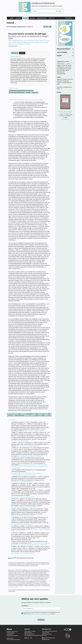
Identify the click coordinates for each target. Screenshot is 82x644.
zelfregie (28, 93)
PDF (47, 27)
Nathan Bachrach (34, 41)
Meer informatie (65, 119)
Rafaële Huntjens (25, 44)
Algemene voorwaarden (12, 636)
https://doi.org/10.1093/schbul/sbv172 (21, 524)
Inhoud (25, 18)
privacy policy (47, 614)
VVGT (72, 64)
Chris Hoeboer (13, 42)
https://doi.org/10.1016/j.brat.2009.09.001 (22, 482)
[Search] (44, 11)
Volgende (30, 415)
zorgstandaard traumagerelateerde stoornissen (21, 91)
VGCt (65, 64)
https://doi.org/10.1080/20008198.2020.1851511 (24, 507)
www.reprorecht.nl (29, 580)
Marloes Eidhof (44, 41)
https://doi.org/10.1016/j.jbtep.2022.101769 (23, 516)
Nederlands (15, 53)
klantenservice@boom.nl (48, 638)
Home (12, 18)
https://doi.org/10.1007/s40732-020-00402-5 (23, 553)
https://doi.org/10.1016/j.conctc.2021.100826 (23, 497)
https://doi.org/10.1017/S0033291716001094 (29, 456)
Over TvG (51, 18)
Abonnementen (42, 18)
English (22, 53)
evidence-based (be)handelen (17, 93)
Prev (70, 122)
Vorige (10, 415)
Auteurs (32, 18)
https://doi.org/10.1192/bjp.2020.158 (34, 431)
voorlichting (35, 93)
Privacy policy (10, 634)
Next (72, 122)
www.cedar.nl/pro (12, 587)
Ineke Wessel (24, 41)
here (61, 89)
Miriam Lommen (22, 42)
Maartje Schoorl (14, 44)
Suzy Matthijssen (33, 42)
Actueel (18, 18)
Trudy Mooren (44, 42)
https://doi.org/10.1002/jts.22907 (20, 441)
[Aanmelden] (41, 620)
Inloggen (68, 18)
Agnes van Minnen (14, 41)
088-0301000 (46, 639)
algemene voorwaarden (37, 614)
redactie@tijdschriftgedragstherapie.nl (33, 635)
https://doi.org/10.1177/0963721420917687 (28, 446)
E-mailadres (25, 606)
